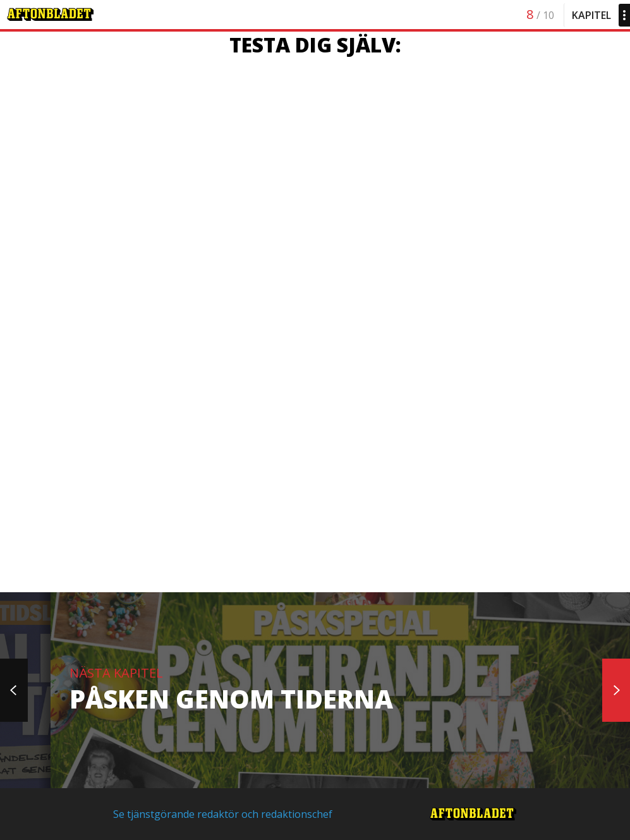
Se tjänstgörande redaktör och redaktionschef (223, 814)
